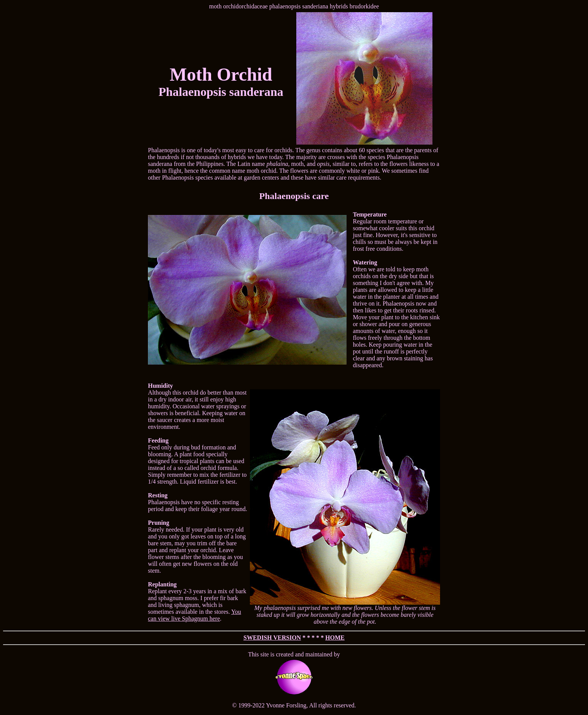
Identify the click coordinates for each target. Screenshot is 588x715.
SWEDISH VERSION (272, 638)
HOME (335, 638)
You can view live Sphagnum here (195, 615)
